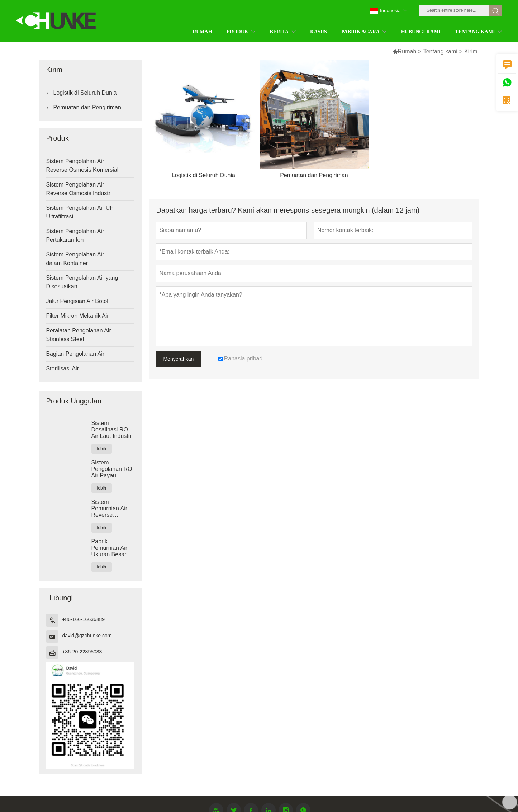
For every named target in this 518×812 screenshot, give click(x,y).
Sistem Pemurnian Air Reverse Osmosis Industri (113, 509)
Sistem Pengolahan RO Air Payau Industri (112, 469)
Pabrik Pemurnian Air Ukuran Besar (110, 548)
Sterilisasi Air (62, 369)
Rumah (404, 51)
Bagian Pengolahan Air (75, 354)
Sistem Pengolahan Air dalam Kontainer (75, 259)
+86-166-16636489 (83, 619)
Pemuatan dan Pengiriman (87, 107)
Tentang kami (440, 51)
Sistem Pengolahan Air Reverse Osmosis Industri (79, 189)
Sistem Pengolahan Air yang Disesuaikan (82, 282)
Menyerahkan (178, 359)
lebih (102, 449)
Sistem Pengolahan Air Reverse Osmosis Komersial (82, 166)
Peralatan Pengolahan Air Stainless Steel (78, 335)
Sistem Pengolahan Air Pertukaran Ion (75, 235)
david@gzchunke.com (87, 636)
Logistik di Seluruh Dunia (85, 93)
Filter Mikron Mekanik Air (77, 316)
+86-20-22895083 (82, 652)
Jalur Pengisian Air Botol (77, 301)
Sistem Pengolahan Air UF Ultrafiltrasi (80, 212)
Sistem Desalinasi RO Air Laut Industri (111, 429)
